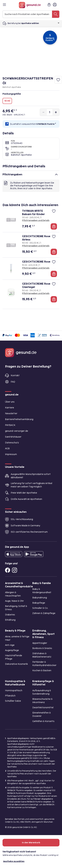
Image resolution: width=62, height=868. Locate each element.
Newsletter (11, 414)
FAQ (13, 382)
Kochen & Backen (42, 671)
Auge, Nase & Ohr (14, 601)
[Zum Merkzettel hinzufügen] (58, 80)
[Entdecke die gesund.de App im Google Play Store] (34, 554)
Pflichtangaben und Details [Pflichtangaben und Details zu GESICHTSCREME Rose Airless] (36, 246)
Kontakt (15, 376)
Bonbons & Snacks (42, 648)
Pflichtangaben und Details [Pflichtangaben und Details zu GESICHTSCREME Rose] (36, 268)
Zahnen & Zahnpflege (44, 613)
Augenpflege (12, 650)
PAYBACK (10, 425)
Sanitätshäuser (13, 437)
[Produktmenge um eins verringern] (43, 112)
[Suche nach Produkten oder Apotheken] (56, 14)
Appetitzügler (40, 643)
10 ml (7, 101)
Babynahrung (40, 598)
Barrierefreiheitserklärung (19, 419)
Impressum (11, 454)
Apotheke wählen (40, 23)
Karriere (10, 408)
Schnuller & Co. (40, 608)
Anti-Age (10, 645)
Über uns (10, 402)
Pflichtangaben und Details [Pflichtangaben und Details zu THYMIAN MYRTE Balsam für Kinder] (36, 220)
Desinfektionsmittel (43, 708)
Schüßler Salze (13, 701)
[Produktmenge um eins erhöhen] (56, 112)
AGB (7, 449)
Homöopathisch (14, 691)
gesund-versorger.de (17, 431)
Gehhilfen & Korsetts (43, 721)
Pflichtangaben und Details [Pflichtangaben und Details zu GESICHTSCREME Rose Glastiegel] (36, 293)
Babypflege (39, 603)
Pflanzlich (10, 696)
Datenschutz (12, 443)
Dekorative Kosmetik (16, 664)
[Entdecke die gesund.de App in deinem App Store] (14, 554)
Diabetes (10, 615)
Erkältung (10, 620)
